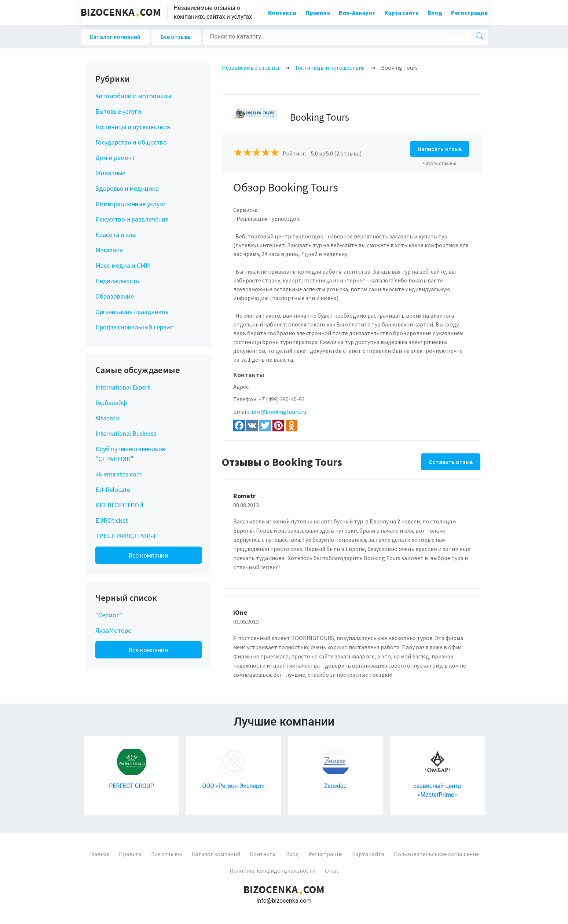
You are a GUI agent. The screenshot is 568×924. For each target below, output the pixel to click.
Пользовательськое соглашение (436, 854)
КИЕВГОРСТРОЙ (119, 505)
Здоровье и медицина (127, 188)
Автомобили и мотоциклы (133, 96)
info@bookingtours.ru (278, 412)
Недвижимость (117, 281)
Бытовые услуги (118, 111)
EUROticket (112, 520)
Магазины (109, 250)
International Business (126, 433)
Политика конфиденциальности (272, 870)
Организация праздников (132, 312)
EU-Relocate (113, 490)
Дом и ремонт (115, 158)
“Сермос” (109, 615)
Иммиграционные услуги (131, 204)
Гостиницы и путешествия (133, 127)
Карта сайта (402, 12)
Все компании (148, 555)
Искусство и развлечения (132, 219)
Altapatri (107, 418)
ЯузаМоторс (113, 630)
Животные (110, 173)
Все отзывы (176, 37)
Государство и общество (131, 142)
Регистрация (469, 12)
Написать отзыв (440, 149)
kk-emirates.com (119, 474)
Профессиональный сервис (134, 327)
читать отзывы (439, 163)
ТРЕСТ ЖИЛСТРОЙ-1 (126, 536)
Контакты (282, 12)
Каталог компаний (115, 37)
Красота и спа (115, 235)
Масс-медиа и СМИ (123, 265)
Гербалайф (111, 403)
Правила (318, 12)
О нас (332, 870)
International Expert (123, 387)
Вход (435, 12)
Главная (99, 854)
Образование (115, 296)
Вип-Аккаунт (357, 12)
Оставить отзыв (451, 462)
